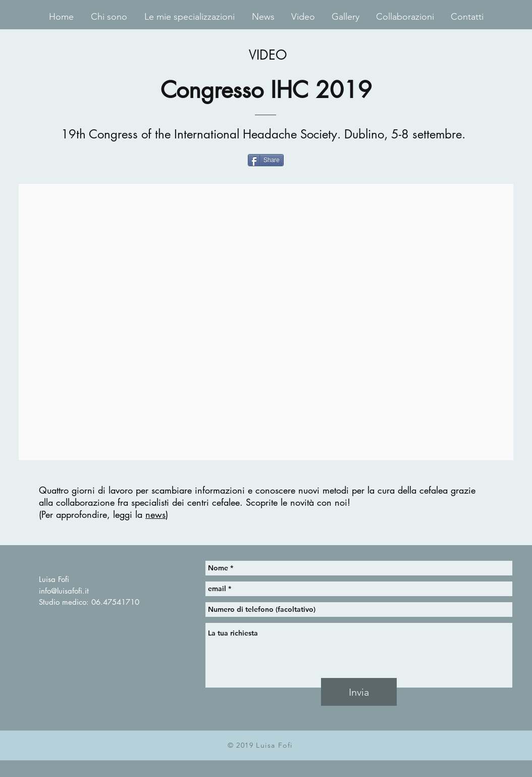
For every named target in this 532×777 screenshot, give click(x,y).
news (155, 514)
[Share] (266, 160)
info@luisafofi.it (64, 591)
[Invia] (359, 692)
